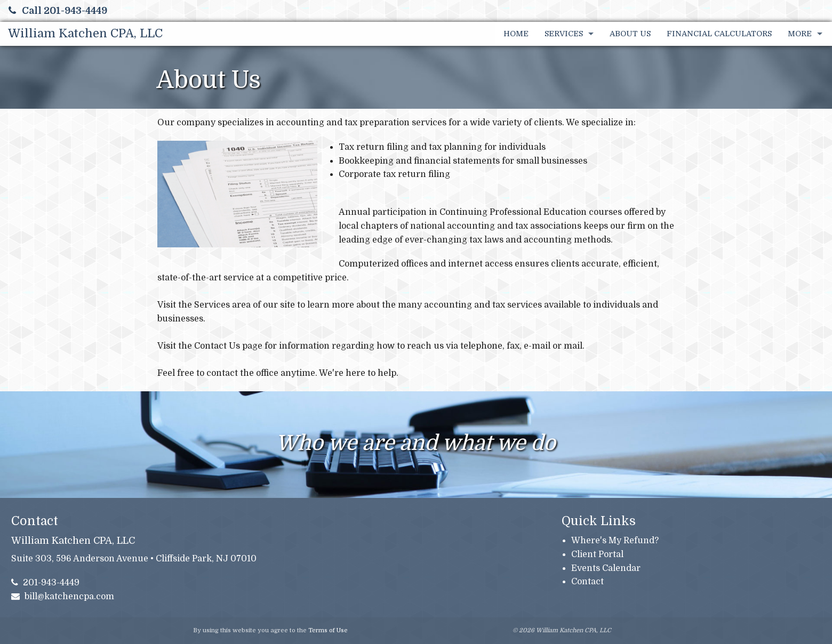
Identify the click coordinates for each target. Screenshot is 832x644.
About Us (630, 34)
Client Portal (597, 554)
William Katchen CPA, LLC (85, 33)
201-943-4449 (46, 583)
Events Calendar (606, 568)
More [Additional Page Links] (800, 34)
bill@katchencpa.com (63, 597)
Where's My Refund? (615, 541)
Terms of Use (328, 630)
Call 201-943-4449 (58, 11)
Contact (587, 582)
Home (516, 34)
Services (564, 34)
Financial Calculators (719, 34)
